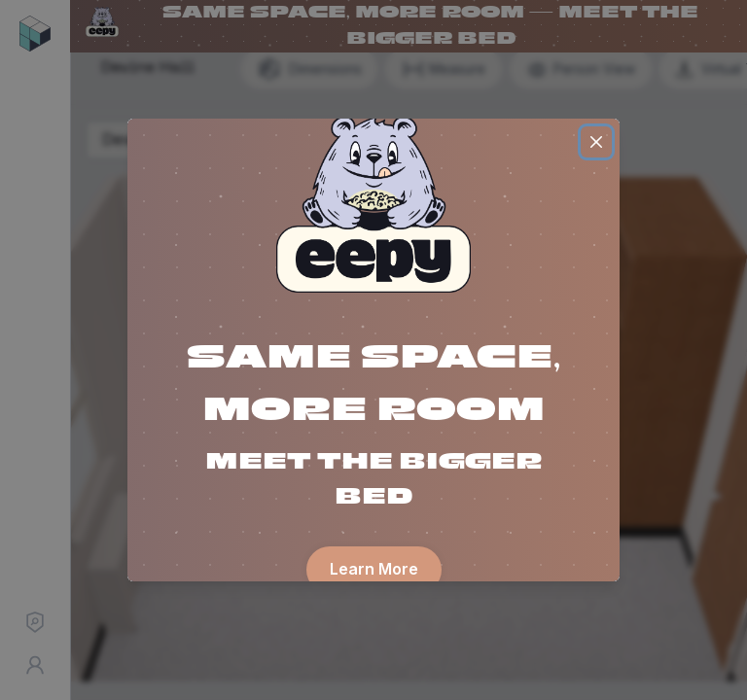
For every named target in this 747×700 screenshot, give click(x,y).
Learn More (374, 569)
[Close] (596, 142)
